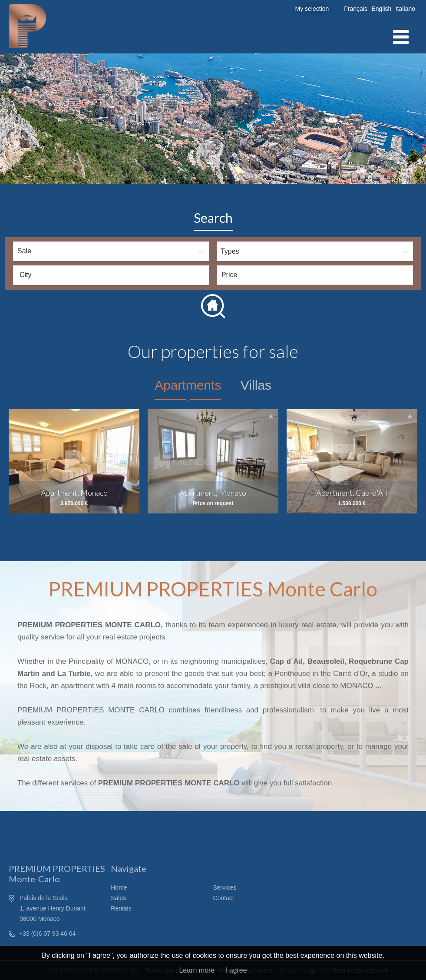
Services (225, 887)
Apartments (188, 385)
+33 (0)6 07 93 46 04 (47, 934)
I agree (236, 970)
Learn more (197, 970)
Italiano (405, 9)
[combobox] (111, 275)
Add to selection (132, 416)
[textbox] (113, 275)
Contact (224, 898)
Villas (256, 385)
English (381, 9)
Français (356, 9)
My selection (312, 9)
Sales (118, 898)
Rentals (121, 908)
